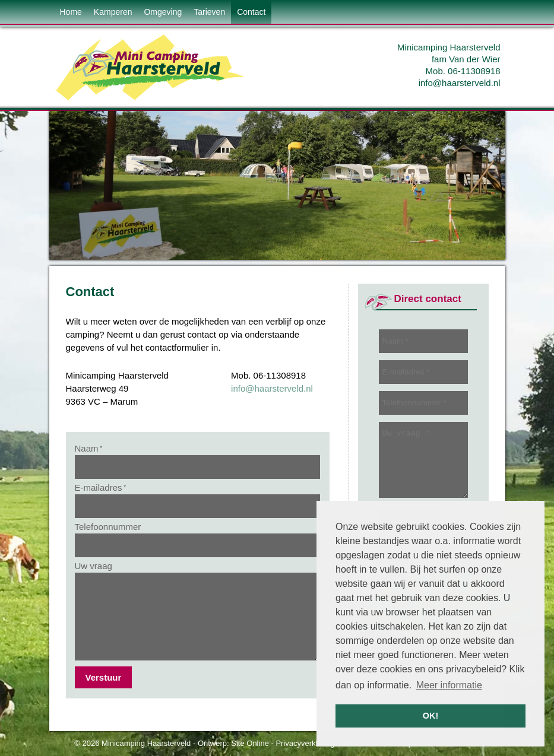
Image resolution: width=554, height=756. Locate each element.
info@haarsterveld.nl (460, 83)
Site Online (250, 743)
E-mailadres (101, 487)
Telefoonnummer (108, 527)
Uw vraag (94, 566)
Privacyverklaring (305, 743)
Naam (89, 448)
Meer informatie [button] (449, 685)
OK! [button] (430, 716)
